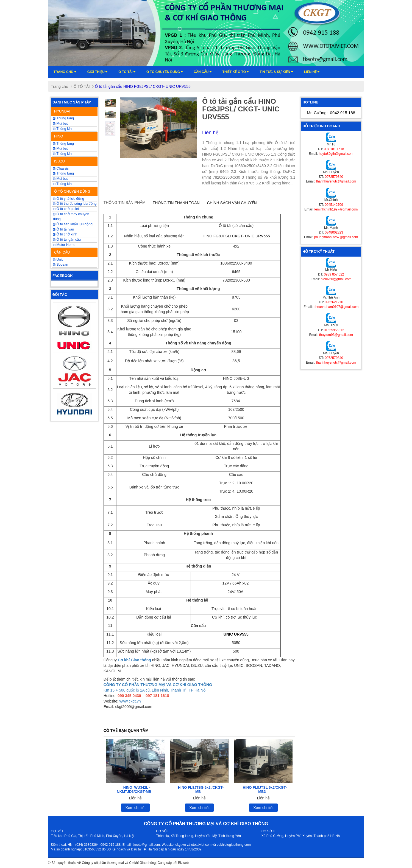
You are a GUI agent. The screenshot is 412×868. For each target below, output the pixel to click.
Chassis (61, 168)
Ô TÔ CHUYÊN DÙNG (72, 191)
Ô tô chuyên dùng (165, 72)
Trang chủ (65, 72)
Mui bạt (60, 179)
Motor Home (64, 245)
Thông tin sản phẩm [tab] (125, 203)
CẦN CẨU (62, 252)
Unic (58, 260)
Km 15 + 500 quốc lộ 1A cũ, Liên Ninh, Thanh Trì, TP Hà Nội (155, 690)
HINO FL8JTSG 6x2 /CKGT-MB (201, 789)
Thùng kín (62, 184)
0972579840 (334, 177)
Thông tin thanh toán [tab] (176, 203)
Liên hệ (312, 72)
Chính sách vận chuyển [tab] (232, 203)
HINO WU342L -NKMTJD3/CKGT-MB (134, 789)
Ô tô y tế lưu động (69, 199)
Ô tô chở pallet (66, 209)
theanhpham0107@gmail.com (336, 307)
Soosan (61, 265)
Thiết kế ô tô (236, 72)
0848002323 (334, 232)
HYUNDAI (62, 111)
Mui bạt (60, 123)
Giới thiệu (98, 72)
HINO (59, 136)
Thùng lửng (63, 118)
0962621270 (334, 302)
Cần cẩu (202, 72)
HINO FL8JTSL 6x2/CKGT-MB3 (265, 789)
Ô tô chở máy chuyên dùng (71, 217)
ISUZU (59, 161)
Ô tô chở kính (65, 234)
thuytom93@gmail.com (336, 335)
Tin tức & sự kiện (276, 72)
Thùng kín (62, 129)
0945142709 (334, 205)
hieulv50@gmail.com (336, 279)
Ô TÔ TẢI (127, 72)
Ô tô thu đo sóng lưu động (75, 204)
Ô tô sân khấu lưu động (73, 224)
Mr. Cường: (331, 113)
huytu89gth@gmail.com (336, 154)
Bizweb (183, 863)
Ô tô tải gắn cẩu (67, 240)
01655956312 (334, 330)
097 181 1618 (334, 149)
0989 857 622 (334, 274)
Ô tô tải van (63, 229)
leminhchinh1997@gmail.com (336, 209)
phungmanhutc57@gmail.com (336, 237)
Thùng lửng (63, 173)
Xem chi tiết (135, 808)
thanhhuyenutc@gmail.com (336, 181)
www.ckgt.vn (130, 701)
